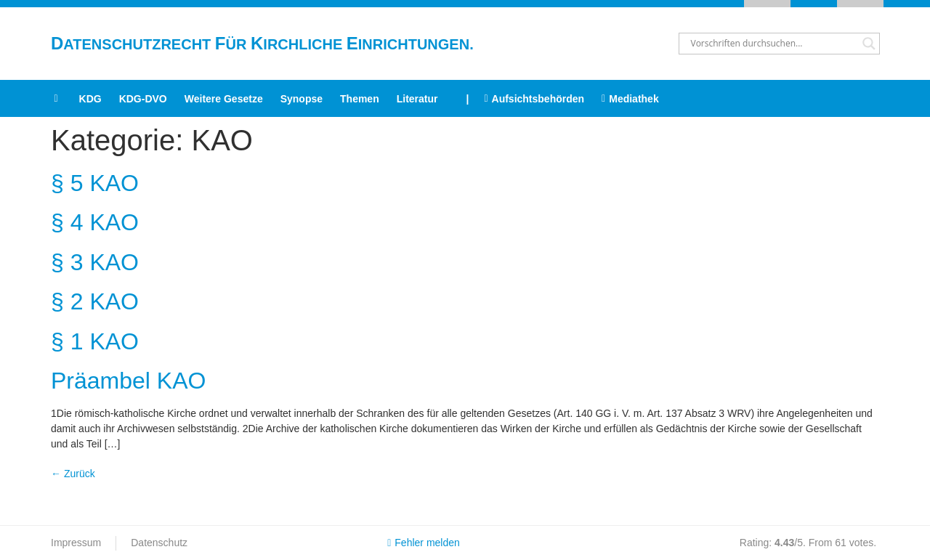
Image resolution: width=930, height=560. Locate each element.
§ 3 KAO (95, 262)
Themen (360, 99)
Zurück (73, 474)
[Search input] (773, 44)
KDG (90, 99)
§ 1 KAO (95, 341)
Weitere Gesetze (224, 99)
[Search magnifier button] (869, 44)
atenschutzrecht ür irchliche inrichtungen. (262, 44)
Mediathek (630, 99)
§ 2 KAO (95, 301)
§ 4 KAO (95, 222)
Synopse (302, 99)
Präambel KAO (128, 381)
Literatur (417, 99)
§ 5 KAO (95, 183)
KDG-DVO (143, 99)
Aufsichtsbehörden (534, 99)
